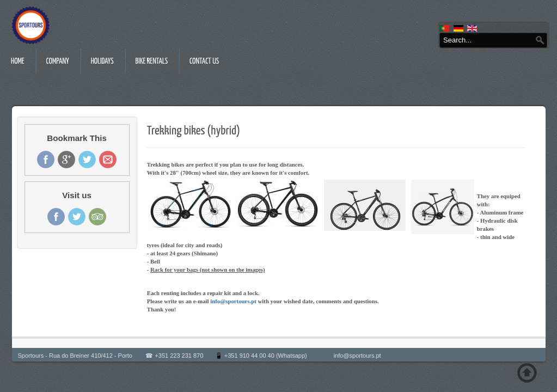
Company (58, 62)
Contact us (204, 62)
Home (18, 62)
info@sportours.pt (233, 301)
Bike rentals (152, 62)
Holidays (102, 62)
